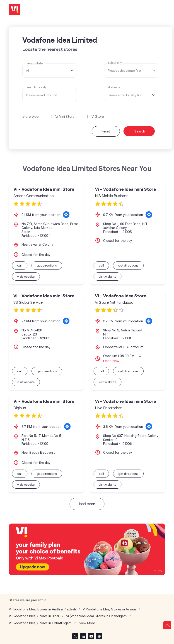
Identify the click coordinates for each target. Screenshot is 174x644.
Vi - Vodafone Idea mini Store (44, 189)
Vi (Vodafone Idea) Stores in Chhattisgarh (40, 623)
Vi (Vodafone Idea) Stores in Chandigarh (96, 616)
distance (114, 87)
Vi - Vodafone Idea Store (121, 296)
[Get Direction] (66, 215)
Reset (106, 131)
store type (30, 116)
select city (115, 63)
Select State (35, 63)
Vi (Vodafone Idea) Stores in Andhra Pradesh (42, 609)
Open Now (111, 361)
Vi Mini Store (65, 116)
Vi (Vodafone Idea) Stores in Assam (109, 609)
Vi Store (98, 116)
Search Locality (36, 87)
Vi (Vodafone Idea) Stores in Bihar (34, 616)
